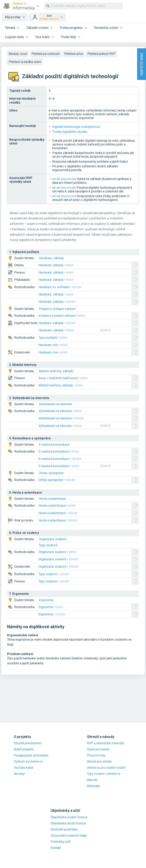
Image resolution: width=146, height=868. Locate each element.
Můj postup (13, 17)
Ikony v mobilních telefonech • (63, 378)
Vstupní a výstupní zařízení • (62, 316)
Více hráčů (42, 37)
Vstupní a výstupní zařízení (57, 309)
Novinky (19, 774)
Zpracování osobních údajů (69, 836)
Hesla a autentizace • (57, 506)
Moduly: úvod (18, 54)
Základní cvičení (37, 28)
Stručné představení (28, 743)
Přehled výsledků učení (25, 62)
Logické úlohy (14, 37)
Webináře (93, 786)
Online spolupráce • (57, 480)
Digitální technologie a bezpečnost (76, 127)
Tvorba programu (71, 28)
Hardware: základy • (56, 265)
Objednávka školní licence (68, 823)
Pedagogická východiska (31, 756)
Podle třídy (68, 37)
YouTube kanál (24, 768)
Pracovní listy (96, 756)
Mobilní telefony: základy (56, 371)
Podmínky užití (61, 842)
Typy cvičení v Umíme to (104, 774)
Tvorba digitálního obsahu (70, 132)
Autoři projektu (24, 749)
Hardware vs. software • (60, 287)
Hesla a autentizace (52, 499)
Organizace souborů (53, 539)
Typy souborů (48, 545)
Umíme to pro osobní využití (106, 768)
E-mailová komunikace (54, 445)
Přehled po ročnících (46, 54)
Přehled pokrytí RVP (101, 54)
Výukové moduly (98, 749)
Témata (10, 28)
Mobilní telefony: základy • (61, 385)
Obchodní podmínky (64, 830)
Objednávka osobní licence (69, 817)
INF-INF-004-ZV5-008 (64, 179)
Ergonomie (46, 600)
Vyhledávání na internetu (55, 404)
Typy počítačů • (53, 338)
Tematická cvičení (106, 28)
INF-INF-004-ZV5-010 (64, 196)
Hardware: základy (51, 258)
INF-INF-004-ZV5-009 (64, 188)
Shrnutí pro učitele (99, 762)
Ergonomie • (51, 607)
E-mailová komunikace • (59, 451)
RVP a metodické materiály (106, 743)
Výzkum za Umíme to (28, 762)
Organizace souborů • (57, 552)
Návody (92, 780)
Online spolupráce (51, 473)
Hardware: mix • (53, 345)
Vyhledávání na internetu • (60, 411)
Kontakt (56, 848)
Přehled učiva (74, 54)
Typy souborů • (54, 574)
